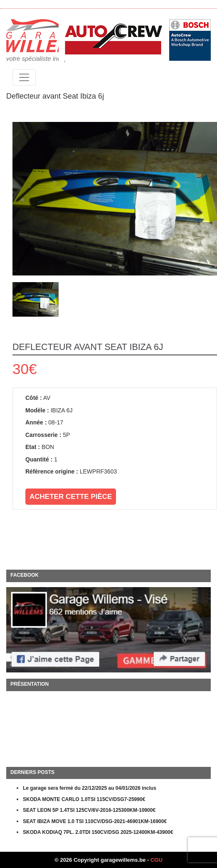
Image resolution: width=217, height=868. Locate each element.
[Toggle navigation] (24, 77)
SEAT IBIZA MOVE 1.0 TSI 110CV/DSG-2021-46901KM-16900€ (95, 821)
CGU (157, 860)
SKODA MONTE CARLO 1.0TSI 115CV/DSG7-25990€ (84, 799)
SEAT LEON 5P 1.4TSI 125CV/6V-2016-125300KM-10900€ (89, 810)
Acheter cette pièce (71, 497)
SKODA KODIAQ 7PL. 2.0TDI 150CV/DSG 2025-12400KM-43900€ (98, 832)
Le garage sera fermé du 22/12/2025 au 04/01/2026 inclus (90, 788)
